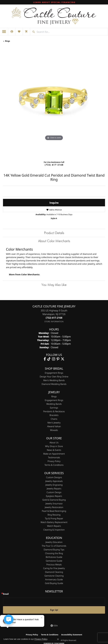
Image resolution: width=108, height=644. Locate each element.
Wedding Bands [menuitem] (54, 404)
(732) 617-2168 (54, 165)
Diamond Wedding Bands (54, 384)
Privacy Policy (54, 461)
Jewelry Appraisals (54, 481)
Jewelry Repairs (54, 489)
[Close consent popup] (58, 639)
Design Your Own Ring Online (54, 377)
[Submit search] (33, 32)
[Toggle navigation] (4, 32)
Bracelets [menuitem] (54, 415)
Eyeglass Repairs (54, 496)
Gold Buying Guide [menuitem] (54, 583)
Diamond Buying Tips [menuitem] (54, 550)
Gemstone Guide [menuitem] (54, 561)
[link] (54, 2)
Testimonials (54, 457)
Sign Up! (54, 610)
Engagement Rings (54, 373)
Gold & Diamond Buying (54, 500)
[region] (54, 103)
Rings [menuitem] (54, 396)
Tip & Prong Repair (54, 518)
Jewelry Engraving (54, 485)
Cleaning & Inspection (54, 530)
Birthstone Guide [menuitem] (54, 557)
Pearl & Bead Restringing (54, 511)
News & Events (54, 450)
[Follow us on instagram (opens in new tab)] (54, 359)
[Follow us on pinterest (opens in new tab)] (58, 359)
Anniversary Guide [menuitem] (54, 579)
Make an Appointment (54, 454)
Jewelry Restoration (54, 507)
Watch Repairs (54, 526)
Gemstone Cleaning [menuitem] (54, 576)
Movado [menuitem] (54, 430)
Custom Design (54, 492)
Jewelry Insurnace (54, 504)
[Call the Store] (54, 318)
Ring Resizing (54, 515)
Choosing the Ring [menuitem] (54, 553)
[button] (12, 32)
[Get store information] (54, 322)
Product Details (54, 233)
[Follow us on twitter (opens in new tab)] (63, 359)
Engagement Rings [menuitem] (54, 400)
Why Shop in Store (54, 446)
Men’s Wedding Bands (54, 380)
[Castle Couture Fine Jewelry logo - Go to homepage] (54, 16)
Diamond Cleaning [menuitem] (54, 572)
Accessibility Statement (72, 635)
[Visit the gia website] (54, 626)
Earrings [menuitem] (54, 408)
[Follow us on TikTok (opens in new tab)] (49, 359)
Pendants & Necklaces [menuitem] (54, 411)
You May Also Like (54, 285)
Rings (8, 41)
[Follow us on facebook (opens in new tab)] (45, 359)
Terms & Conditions (54, 465)
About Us (54, 443)
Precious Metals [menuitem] (54, 565)
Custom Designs (54, 477)
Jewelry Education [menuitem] (54, 542)
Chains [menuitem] (54, 419)
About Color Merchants (54, 241)
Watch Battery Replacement (54, 522)
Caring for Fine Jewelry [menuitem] (54, 568)
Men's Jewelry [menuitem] (54, 423)
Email (6, 594)
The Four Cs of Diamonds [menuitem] (54, 546)
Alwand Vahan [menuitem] (54, 426)
